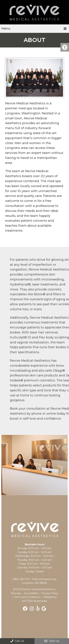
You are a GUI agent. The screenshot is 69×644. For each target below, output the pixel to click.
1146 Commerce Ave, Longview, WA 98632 (39, 581)
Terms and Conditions (27, 597)
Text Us (52, 641)
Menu (6, 29)
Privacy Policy (50, 593)
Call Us (17, 641)
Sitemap (16, 593)
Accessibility (31, 593)
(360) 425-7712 (21, 579)
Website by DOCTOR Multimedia (39, 599)
